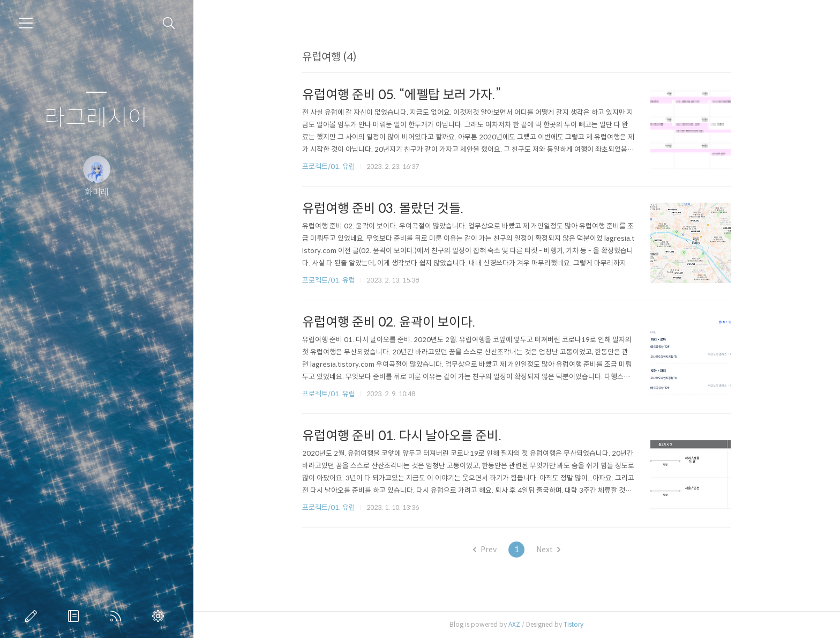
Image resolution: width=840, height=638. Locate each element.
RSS (118, 616)
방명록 (76, 616)
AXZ (514, 624)
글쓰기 (33, 616)
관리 (160, 616)
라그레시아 (97, 118)
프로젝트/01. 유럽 (329, 166)
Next (548, 550)
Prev (485, 550)
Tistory (573, 624)
